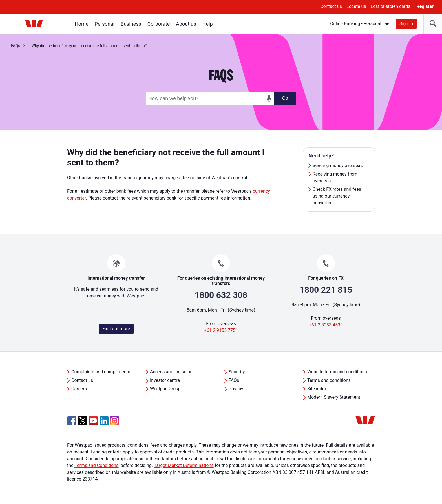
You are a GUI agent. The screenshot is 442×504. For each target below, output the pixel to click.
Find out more (116, 329)
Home (81, 24)
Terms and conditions (329, 380)
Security (237, 372)
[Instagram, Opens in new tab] (114, 424)
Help (208, 24)
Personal (104, 24)
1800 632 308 (221, 295)
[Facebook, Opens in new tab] (72, 421)
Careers (79, 389)
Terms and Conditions (96, 465)
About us (186, 24)
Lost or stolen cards (391, 6)
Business (131, 24)
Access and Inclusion (171, 372)
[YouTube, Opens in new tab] (93, 421)
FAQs (16, 46)
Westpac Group (165, 389)
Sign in (406, 24)
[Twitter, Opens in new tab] (83, 421)
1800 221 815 (326, 290)
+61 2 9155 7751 (221, 330)
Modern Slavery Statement (334, 397)
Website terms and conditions (337, 372)
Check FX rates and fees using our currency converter (337, 196)
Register (425, 6)
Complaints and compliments (101, 372)
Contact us (331, 6)
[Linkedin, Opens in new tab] (104, 421)
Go (285, 98)
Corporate (159, 24)
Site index (317, 389)
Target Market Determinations (184, 465)
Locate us (356, 6)
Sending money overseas (338, 166)
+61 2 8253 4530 (326, 325)
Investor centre (165, 380)
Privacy (236, 389)
